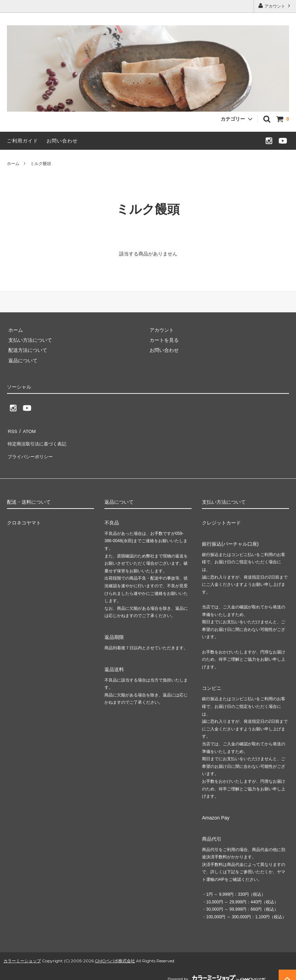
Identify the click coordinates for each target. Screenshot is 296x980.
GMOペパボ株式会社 (115, 953)
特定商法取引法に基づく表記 (39, 441)
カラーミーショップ (22, 953)
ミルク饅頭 (41, 164)
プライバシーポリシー (31, 451)
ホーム (13, 164)
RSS (12, 430)
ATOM (28, 430)
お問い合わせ (62, 141)
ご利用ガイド (23, 141)
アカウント (275, 6)
